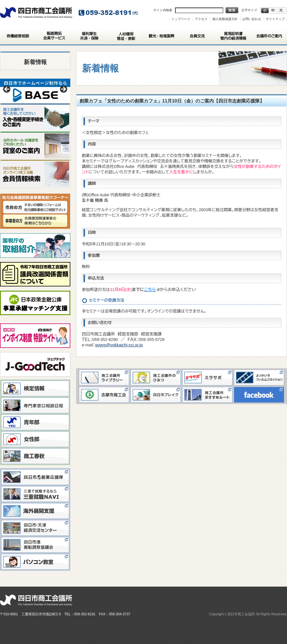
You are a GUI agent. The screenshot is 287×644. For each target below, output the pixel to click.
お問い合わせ (252, 19)
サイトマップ (275, 19)
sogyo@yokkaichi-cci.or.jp (119, 345)
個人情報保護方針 (225, 19)
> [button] (63, 90)
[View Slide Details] (35, 91)
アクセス (201, 19)
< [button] (7, 90)
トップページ (181, 19)
